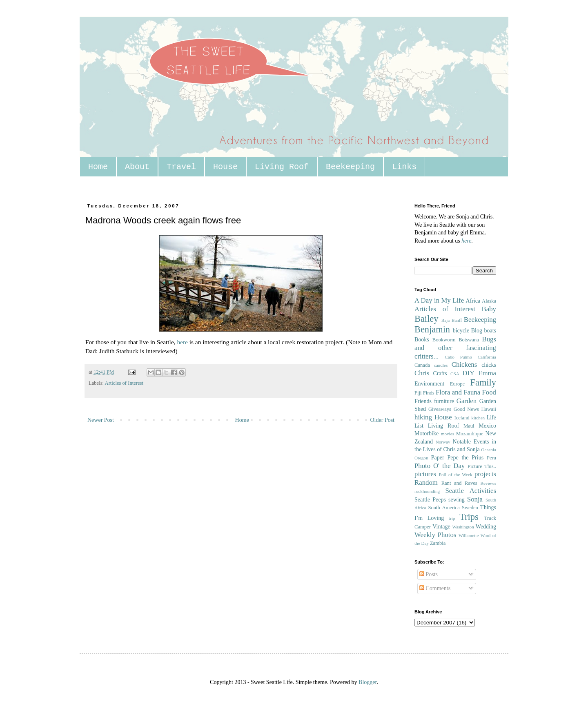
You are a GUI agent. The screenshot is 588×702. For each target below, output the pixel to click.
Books (422, 340)
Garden (467, 401)
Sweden (470, 508)
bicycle (461, 331)
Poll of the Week (456, 475)
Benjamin (432, 329)
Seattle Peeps (430, 500)
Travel (181, 167)
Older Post (383, 420)
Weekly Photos (435, 535)
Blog (477, 331)
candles (441, 365)
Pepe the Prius (465, 458)
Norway (443, 442)
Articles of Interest (124, 383)
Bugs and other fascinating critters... (455, 348)
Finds (429, 393)
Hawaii (489, 409)
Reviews (488, 483)
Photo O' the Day (440, 466)
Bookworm (444, 340)
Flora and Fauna (458, 392)
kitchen (478, 418)
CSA (455, 374)
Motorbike (427, 433)
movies (448, 434)
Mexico (487, 426)
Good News (466, 409)
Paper (438, 458)
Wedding (486, 527)
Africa (473, 301)
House (225, 167)
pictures (425, 474)
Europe (457, 384)
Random (426, 482)
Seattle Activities (471, 491)
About (137, 167)
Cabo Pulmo (458, 357)
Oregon (421, 458)
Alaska (489, 301)
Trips (469, 517)
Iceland (462, 418)
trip (452, 518)
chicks (489, 365)
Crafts (440, 373)
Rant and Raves (459, 483)
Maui (469, 426)
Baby (489, 309)
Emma (487, 373)
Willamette (469, 535)
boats (490, 331)
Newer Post (101, 420)
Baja (446, 320)
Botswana (469, 340)
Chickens (464, 364)
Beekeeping (350, 167)
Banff (457, 320)
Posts (429, 574)
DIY (468, 373)
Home (98, 167)
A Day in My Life (439, 300)
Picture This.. (482, 466)
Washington (463, 527)
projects (485, 474)
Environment (429, 384)
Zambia (438, 543)
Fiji (418, 393)
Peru (491, 458)
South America (444, 508)
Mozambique (470, 434)
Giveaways (440, 409)
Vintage (441, 527)
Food (489, 392)
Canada (422, 365)
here (182, 342)
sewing (457, 500)
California (487, 357)
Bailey (426, 319)
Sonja (475, 499)
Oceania (489, 450)
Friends (423, 401)
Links (404, 167)
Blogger (367, 682)
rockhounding (427, 491)
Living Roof (282, 167)
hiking (423, 417)
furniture (444, 401)
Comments (435, 588)
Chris (422, 373)
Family (483, 382)
